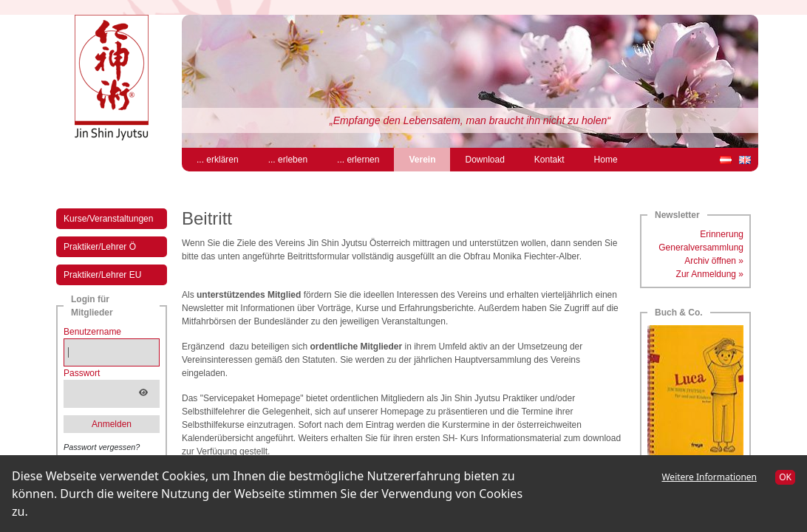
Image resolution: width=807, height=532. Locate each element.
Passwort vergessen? (102, 447)
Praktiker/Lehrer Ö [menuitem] (100, 247)
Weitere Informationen (709, 477)
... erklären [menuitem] (218, 160)
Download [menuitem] (484, 160)
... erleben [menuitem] (288, 160)
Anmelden (112, 424)
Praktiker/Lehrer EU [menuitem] (102, 275)
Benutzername (92, 332)
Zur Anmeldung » (710, 274)
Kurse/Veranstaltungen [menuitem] (108, 219)
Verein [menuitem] (429, 158)
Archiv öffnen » (714, 261)
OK (785, 477)
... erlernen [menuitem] (358, 160)
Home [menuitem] (606, 160)
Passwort (82, 373)
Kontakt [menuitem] (549, 160)
